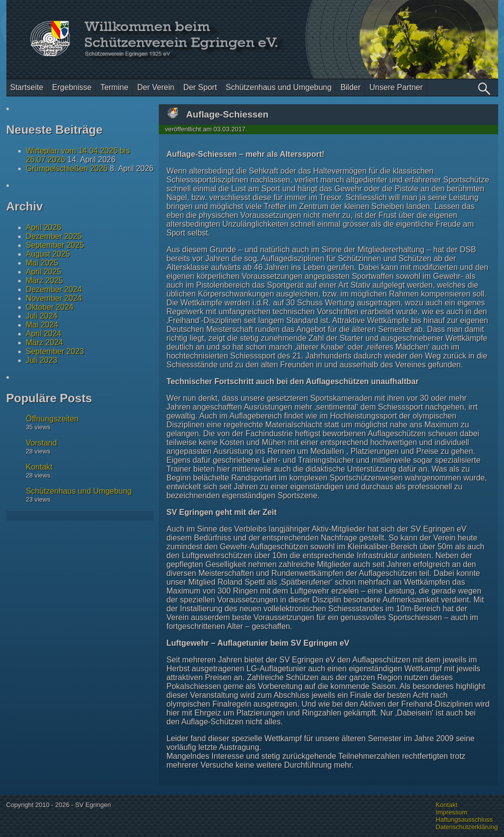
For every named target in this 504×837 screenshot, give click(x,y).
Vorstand (42, 443)
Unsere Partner (396, 87)
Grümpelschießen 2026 (67, 168)
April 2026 (44, 227)
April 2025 (44, 272)
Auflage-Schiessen (227, 114)
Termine (114, 87)
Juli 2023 (42, 360)
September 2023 (55, 351)
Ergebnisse (72, 87)
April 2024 (44, 334)
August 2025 (48, 254)
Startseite (27, 87)
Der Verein (156, 87)
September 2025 (55, 245)
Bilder (350, 87)
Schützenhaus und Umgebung (279, 87)
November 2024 (54, 298)
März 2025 (45, 281)
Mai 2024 (42, 325)
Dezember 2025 (54, 236)
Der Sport (200, 87)
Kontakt (39, 467)
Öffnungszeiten (52, 419)
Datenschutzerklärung (467, 827)
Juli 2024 (42, 316)
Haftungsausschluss (464, 820)
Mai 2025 (42, 263)
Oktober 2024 (50, 307)
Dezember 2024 (54, 289)
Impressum (451, 812)
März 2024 (45, 343)
